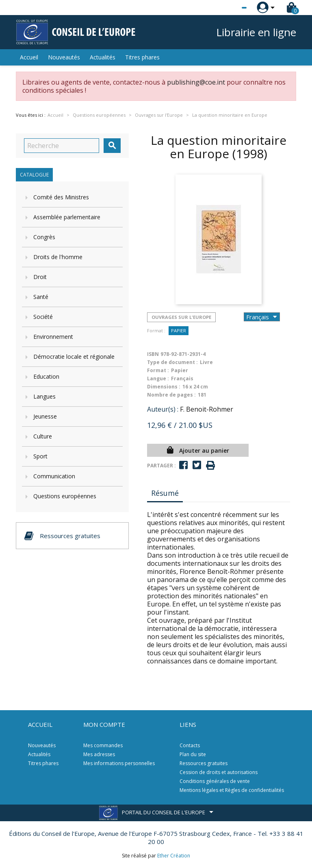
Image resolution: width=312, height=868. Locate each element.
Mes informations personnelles (119, 763)
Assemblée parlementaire (67, 217)
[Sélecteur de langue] (227, 8)
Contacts (190, 745)
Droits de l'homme (58, 257)
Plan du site (193, 754)
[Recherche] (62, 146)
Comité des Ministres (61, 197)
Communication (54, 476)
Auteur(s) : (163, 409)
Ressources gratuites (204, 763)
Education (46, 376)
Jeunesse (45, 416)
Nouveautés (64, 57)
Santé (41, 297)
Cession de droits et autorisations (219, 772)
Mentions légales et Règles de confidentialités (232, 790)
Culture (43, 436)
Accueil (29, 57)
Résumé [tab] (165, 493)
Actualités (103, 57)
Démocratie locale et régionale (74, 357)
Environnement (53, 337)
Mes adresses (99, 754)
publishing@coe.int (196, 82)
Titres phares (142, 57)
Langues (44, 396)
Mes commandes (103, 745)
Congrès (44, 237)
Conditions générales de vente (215, 781)
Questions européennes (65, 496)
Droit (40, 277)
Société (43, 317)
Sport (40, 456)
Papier (179, 330)
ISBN (153, 354)
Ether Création (174, 856)
